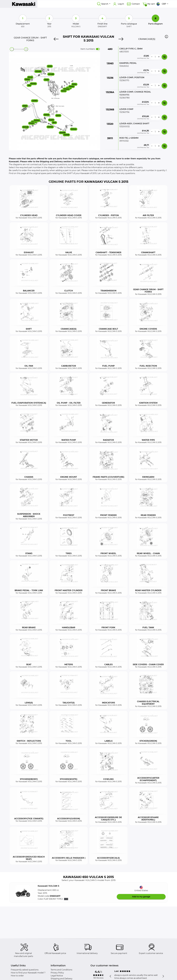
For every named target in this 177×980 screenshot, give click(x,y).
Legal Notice (57, 976)
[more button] (159, 57)
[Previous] (56, 39)
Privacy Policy (57, 973)
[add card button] (164, 57)
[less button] (152, 57)
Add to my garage (141, 897)
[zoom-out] (12, 49)
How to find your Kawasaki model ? (28, 973)
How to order (17, 976)
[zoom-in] (26, 49)
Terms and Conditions (61, 970)
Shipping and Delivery (62, 979)
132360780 (125, 98)
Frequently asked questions (25, 970)
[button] (166, 36)
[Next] (121, 39)
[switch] (98, 49)
